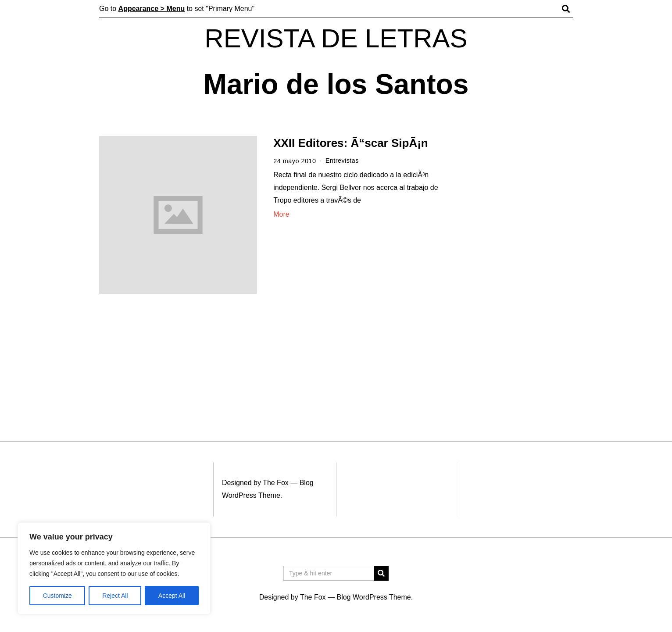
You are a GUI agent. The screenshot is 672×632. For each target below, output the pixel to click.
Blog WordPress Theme (374, 597)
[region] (114, 568)
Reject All (115, 596)
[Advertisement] (515, 271)
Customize (57, 596)
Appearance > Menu (152, 9)
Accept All (172, 596)
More (281, 214)
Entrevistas (342, 161)
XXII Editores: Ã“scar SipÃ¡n (351, 143)
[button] (381, 573)
